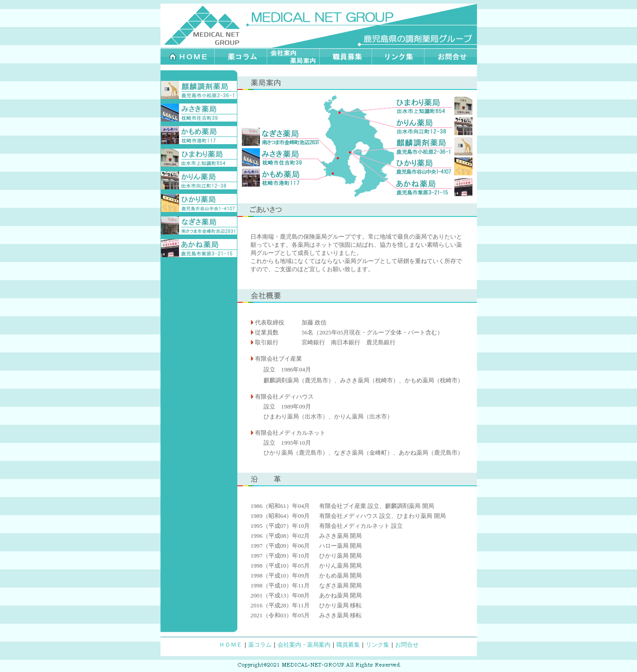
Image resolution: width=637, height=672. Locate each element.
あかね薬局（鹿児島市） (431, 453)
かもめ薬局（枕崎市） (434, 380)
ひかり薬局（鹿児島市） (296, 453)
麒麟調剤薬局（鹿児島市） (299, 380)
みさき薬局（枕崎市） (369, 380)
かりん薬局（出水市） (363, 416)
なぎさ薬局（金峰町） (363, 453)
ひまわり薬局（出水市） (296, 416)
